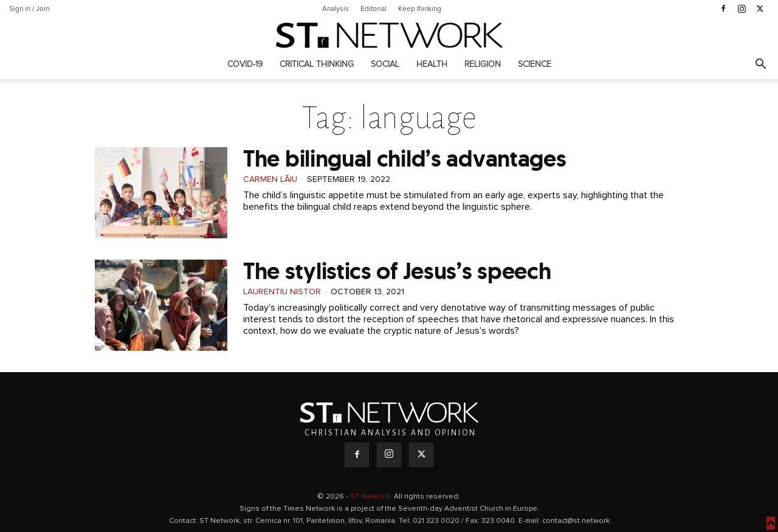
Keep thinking (420, 9)
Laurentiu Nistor (282, 292)
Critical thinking (317, 64)
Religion (483, 64)
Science (535, 64)
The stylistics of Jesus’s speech (397, 271)
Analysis (336, 9)
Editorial (374, 9)
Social (385, 64)
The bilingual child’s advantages (404, 158)
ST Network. (372, 497)
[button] (760, 65)
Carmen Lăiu (270, 179)
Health (432, 64)
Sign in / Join (29, 9)
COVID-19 (245, 64)
